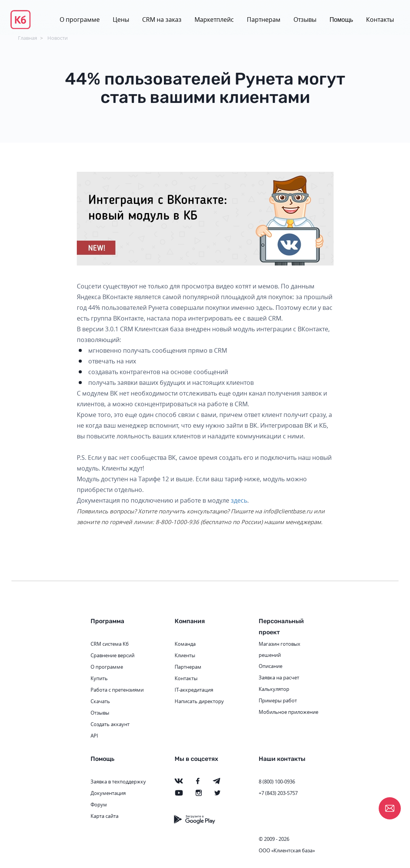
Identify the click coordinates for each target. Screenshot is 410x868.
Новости (58, 38)
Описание (271, 666)
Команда (185, 644)
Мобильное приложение (288, 712)
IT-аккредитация (194, 690)
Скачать (100, 701)
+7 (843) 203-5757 (278, 793)
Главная (28, 38)
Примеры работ (278, 700)
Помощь (341, 20)
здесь (239, 500)
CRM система (106, 644)
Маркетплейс (214, 20)
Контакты (380, 20)
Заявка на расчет (279, 677)
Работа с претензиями (117, 690)
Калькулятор (274, 689)
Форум (99, 804)
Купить (99, 678)
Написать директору (199, 701)
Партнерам (264, 20)
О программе (80, 20)
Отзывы (305, 20)
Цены (121, 20)
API (94, 736)
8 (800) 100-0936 (277, 782)
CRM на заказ (162, 20)
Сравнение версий (113, 655)
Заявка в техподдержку (118, 782)
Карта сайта (105, 816)
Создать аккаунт (110, 724)
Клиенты (185, 655)
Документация (108, 793)
